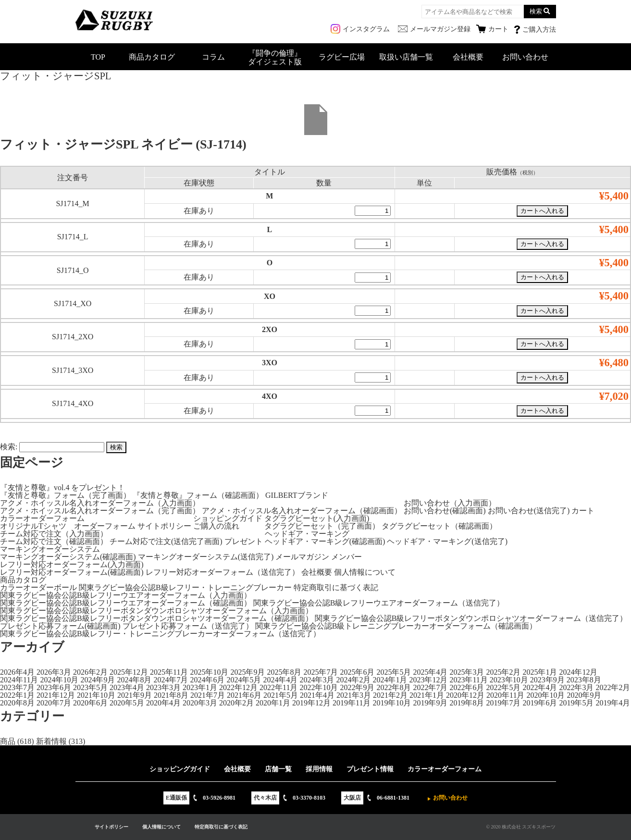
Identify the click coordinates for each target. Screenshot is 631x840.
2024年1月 (390, 680)
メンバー (346, 557)
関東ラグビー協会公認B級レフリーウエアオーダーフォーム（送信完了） (379, 603)
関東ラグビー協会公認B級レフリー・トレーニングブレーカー (185, 587)
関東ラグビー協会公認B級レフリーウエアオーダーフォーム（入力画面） (126, 595)
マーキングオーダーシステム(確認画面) (68, 557)
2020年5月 (127, 703)
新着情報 (51, 741)
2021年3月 (354, 695)
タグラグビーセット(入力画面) (317, 518)
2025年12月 (129, 672)
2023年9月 (547, 680)
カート (583, 511)
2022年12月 (238, 687)
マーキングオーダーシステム (50, 549)
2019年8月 (467, 703)
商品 (8, 741)
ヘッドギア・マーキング (307, 534)
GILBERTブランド (297, 495)
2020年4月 (163, 703)
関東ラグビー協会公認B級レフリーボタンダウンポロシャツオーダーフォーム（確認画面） (156, 618)
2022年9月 (357, 687)
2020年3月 (200, 703)
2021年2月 (390, 695)
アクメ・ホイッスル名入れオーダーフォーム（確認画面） (302, 511)
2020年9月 (584, 695)
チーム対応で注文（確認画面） (54, 541)
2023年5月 (90, 687)
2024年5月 (244, 680)
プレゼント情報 (370, 769)
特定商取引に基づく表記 (336, 587)
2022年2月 (613, 687)
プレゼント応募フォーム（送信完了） (188, 626)
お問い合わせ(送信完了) (529, 511)
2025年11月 (169, 672)
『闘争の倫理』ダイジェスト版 (275, 57)
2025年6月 (357, 672)
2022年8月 (394, 687)
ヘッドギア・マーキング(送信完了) (447, 541)
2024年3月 (317, 680)
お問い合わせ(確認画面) (445, 511)
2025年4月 (430, 672)
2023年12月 (428, 680)
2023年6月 (54, 687)
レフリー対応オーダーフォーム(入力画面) (72, 564)
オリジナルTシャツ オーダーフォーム (68, 526)
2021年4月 (317, 695)
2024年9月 (98, 680)
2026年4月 (17, 672)
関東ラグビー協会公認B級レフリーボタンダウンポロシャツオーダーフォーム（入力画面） (156, 611)
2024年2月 (353, 680)
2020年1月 (273, 703)
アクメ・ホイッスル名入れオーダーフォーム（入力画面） (100, 503)
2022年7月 (430, 687)
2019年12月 (311, 703)
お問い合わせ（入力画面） (450, 503)
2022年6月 (467, 687)
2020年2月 (236, 703)
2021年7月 (208, 695)
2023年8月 (584, 680)
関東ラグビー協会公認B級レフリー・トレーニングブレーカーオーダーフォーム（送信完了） (160, 634)
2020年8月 (17, 703)
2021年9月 (135, 695)
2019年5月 (576, 703)
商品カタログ (152, 57)
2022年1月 (17, 695)
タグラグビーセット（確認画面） (439, 526)
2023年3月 (163, 687)
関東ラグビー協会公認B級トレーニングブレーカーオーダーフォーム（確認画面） (396, 626)
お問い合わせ (525, 57)
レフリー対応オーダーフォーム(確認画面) (72, 572)
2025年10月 (209, 672)
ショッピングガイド (228, 518)
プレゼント (244, 541)
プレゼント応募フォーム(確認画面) (60, 626)
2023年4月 (127, 687)
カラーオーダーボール (38, 587)
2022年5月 (503, 687)
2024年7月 (171, 680)
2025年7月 (321, 672)
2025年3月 (467, 672)
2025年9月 (247, 672)
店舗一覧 (278, 769)
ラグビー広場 (342, 57)
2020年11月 (505, 695)
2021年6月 (244, 695)
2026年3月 (54, 672)
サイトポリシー (164, 526)
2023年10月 (509, 680)
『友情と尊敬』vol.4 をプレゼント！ (62, 488)
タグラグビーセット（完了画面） (322, 526)
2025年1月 (540, 672)
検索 (536, 11)
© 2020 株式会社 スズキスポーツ (521, 827)
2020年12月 (465, 695)
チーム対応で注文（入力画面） (54, 534)
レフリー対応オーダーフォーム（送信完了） (223, 572)
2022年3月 (576, 687)
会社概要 (468, 57)
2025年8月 (284, 672)
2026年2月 (90, 672)
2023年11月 (468, 680)
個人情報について (365, 572)
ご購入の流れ (216, 526)
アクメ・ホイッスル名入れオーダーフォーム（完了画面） (100, 511)
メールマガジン (302, 557)
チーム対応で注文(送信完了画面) (166, 541)
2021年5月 (281, 695)
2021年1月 (427, 695)
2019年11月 (352, 703)
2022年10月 (319, 687)
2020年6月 (90, 703)
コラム (213, 57)
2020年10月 (545, 695)
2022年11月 (278, 687)
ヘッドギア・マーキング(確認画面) (325, 541)
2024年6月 (207, 680)
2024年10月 (59, 680)
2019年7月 (503, 703)
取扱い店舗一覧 (406, 57)
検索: (9, 447)
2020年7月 (54, 703)
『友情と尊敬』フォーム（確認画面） (198, 495)
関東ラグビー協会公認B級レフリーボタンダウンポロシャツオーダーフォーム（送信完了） (471, 618)
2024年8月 (134, 680)
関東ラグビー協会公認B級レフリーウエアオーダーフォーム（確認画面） (126, 603)
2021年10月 (96, 695)
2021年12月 (56, 695)
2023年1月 (200, 687)
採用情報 (319, 769)
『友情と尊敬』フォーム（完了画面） (65, 495)
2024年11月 (19, 680)
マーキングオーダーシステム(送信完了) (206, 557)
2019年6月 (540, 703)
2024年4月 (280, 680)
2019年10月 (392, 703)
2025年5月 (394, 672)
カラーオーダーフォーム (42, 518)
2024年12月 (578, 672)
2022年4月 (540, 687)
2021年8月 (171, 695)
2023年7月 (17, 687)
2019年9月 (430, 703)
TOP (98, 57)
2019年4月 (613, 703)
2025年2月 (503, 672)
